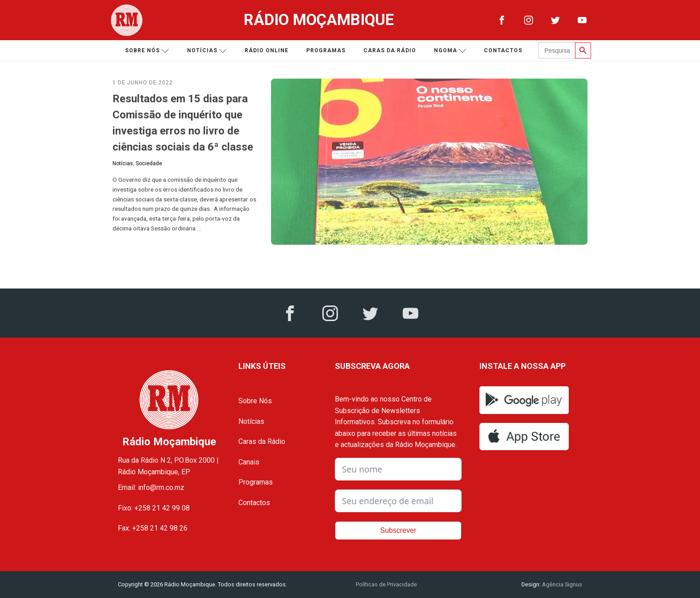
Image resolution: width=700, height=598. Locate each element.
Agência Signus (561, 584)
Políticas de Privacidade (386, 584)
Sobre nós (147, 51)
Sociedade (149, 163)
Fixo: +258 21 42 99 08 (154, 508)
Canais (249, 462)
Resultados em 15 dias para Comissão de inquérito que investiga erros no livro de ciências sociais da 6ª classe (183, 123)
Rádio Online (267, 50)
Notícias (207, 51)
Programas (326, 50)
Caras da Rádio (390, 50)
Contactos (503, 50)
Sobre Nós (255, 401)
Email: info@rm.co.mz (151, 487)
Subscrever (398, 530)
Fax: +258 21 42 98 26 (153, 528)
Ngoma (450, 51)
